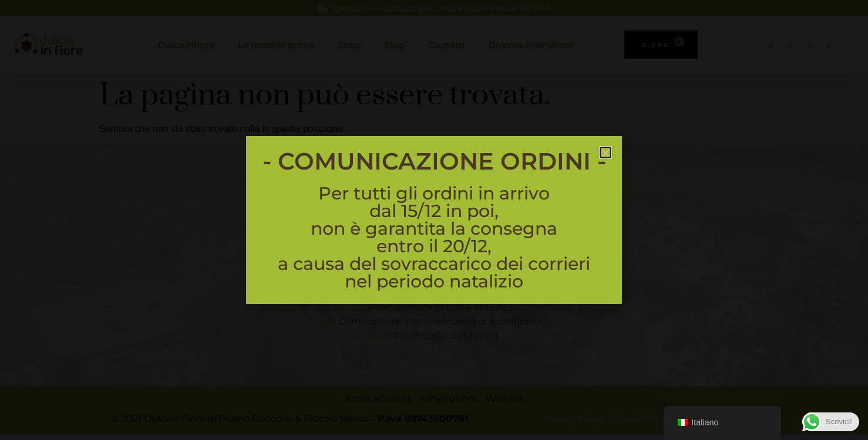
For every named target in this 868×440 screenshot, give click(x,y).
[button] (605, 153)
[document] (434, 220)
